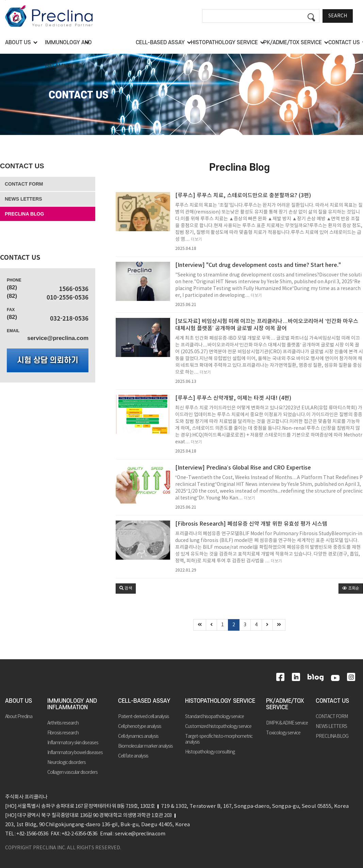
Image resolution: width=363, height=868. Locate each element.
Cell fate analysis (133, 756)
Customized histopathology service (218, 727)
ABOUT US (19, 701)
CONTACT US (22, 166)
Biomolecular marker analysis (145, 746)
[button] (126, 589)
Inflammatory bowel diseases (75, 753)
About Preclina (19, 717)
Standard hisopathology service (214, 717)
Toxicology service (283, 733)
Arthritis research (63, 723)
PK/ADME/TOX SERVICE (285, 704)
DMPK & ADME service (287, 723)
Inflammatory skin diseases (73, 743)
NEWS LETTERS (23, 199)
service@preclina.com (58, 338)
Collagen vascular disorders (72, 772)
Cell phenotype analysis (140, 727)
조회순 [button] (351, 588)
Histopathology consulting (210, 752)
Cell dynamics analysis (138, 736)
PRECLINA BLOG (24, 214)
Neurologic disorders (67, 763)
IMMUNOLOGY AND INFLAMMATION (72, 704)
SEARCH (338, 16)
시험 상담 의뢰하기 (48, 360)
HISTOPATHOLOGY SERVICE (220, 701)
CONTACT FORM (24, 184)
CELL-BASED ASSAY (144, 701)
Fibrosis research (63, 733)
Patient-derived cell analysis (144, 717)
